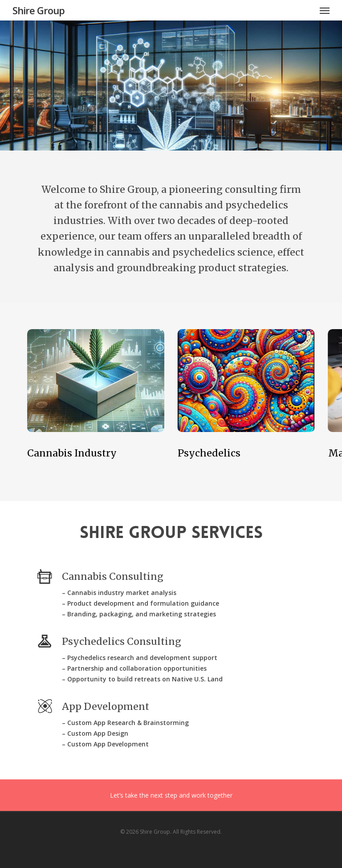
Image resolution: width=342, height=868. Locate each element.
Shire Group (39, 10)
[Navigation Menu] (325, 10)
